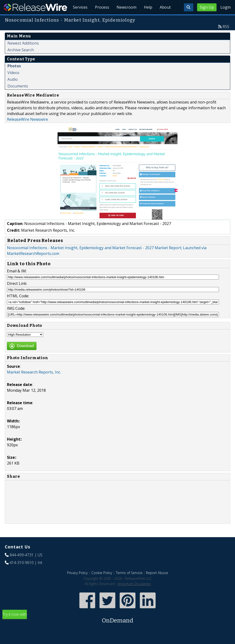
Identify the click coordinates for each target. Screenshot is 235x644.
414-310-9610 (22, 574)
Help (148, 19)
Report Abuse (157, 584)
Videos (13, 84)
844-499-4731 (22, 566)
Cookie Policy (102, 584)
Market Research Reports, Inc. (34, 383)
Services (79, 19)
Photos (14, 77)
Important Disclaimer (134, 595)
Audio (13, 90)
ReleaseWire (35, 7)
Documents (18, 97)
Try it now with (117, 629)
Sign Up (207, 7)
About (165, 19)
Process (101, 19)
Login (226, 7)
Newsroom (126, 19)
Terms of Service (129, 584)
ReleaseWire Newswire (27, 130)
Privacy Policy (77, 584)
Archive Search (21, 61)
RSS (226, 38)
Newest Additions (23, 54)
